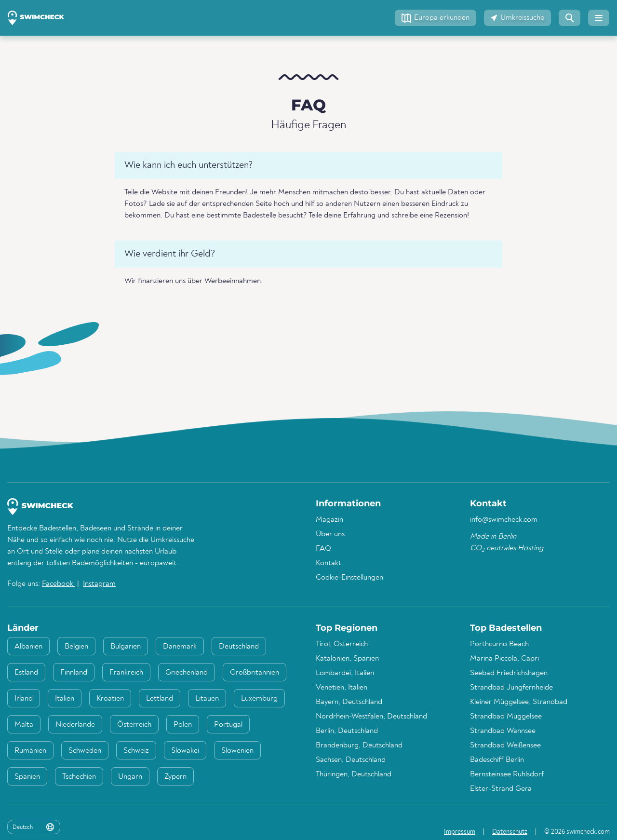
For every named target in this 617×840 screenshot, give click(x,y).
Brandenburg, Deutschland (359, 745)
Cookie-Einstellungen (349, 578)
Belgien (76, 647)
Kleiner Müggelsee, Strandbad (519, 702)
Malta (24, 725)
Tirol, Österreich (342, 644)
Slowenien (237, 751)
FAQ (323, 549)
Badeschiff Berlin (497, 760)
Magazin (329, 520)
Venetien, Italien (342, 688)
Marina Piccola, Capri (504, 659)
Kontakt (329, 563)
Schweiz (136, 751)
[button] (436, 18)
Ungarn (130, 777)
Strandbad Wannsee (503, 731)
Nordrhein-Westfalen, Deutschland (371, 717)
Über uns (330, 534)
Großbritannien (255, 673)
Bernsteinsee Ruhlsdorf (507, 774)
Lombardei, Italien (345, 673)
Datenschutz (510, 832)
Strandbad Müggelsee (506, 717)
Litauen (207, 699)
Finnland (74, 673)
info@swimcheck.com (504, 520)
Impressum (460, 832)
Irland (24, 699)
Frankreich (126, 673)
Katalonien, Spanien (347, 659)
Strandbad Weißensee (505, 745)
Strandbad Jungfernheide (511, 688)
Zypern (175, 777)
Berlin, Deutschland (347, 731)
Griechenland (187, 673)
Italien (65, 699)
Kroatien (110, 699)
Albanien (28, 647)
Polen (183, 725)
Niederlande (75, 725)
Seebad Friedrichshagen (509, 673)
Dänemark (180, 647)
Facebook (59, 584)
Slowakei (185, 751)
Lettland (160, 699)
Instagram (99, 584)
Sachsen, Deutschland (351, 760)
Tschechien (79, 777)
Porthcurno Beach (499, 644)
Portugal (228, 725)
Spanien (27, 777)
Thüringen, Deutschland (354, 774)
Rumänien (30, 751)
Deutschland (239, 647)
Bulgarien (126, 647)
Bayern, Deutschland (349, 702)
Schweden (85, 751)
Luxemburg (259, 699)
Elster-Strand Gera (501, 789)
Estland (26, 673)
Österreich (134, 725)
